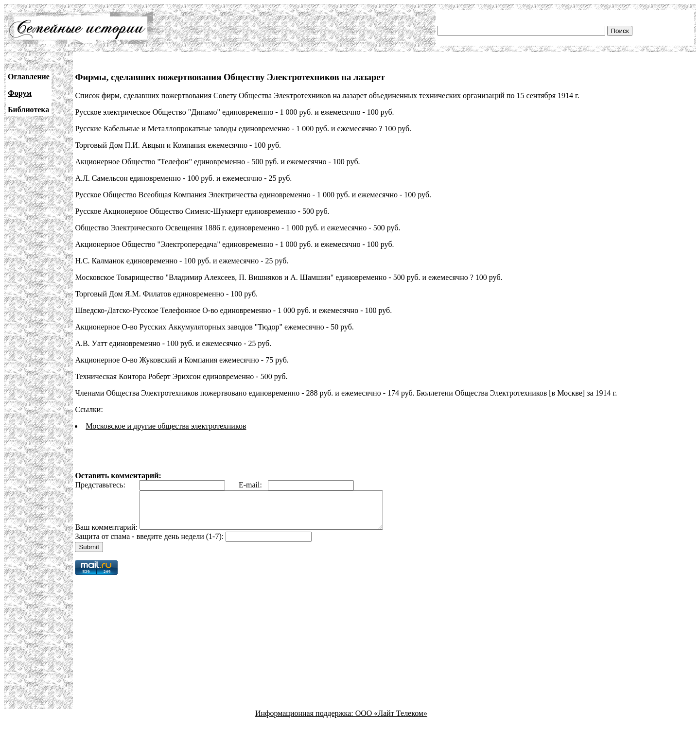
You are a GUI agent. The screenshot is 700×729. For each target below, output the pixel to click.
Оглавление (29, 77)
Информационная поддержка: (305, 720)
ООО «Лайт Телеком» (391, 720)
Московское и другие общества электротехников (166, 426)
